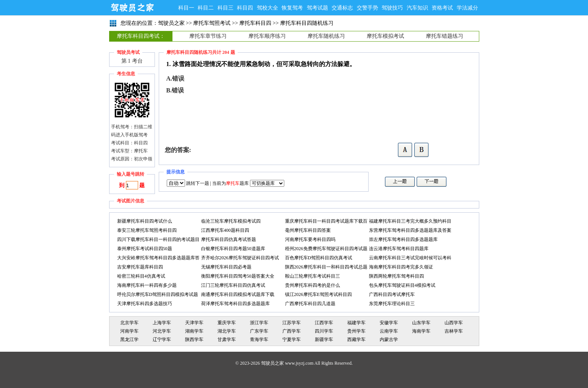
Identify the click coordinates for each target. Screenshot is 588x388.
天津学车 (194, 323)
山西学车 (454, 323)
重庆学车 (227, 323)
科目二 (206, 8)
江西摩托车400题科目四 (225, 230)
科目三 (226, 8)
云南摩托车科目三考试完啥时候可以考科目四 (410, 259)
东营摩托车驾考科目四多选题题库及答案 (410, 230)
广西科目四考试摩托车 (392, 294)
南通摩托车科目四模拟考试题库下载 (238, 294)
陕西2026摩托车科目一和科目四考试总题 (326, 267)
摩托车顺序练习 (267, 36)
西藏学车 (356, 339)
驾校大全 (267, 8)
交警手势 (367, 8)
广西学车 (292, 331)
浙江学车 (259, 323)
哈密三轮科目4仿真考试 (141, 276)
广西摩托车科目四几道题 (310, 304)
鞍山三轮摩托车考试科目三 (313, 276)
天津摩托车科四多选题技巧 (145, 304)
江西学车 (324, 323)
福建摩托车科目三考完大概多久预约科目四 (410, 222)
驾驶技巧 (392, 8)
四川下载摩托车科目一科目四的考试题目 (158, 239)
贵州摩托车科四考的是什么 (313, 285)
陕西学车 (194, 339)
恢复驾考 (292, 8)
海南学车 (421, 331)
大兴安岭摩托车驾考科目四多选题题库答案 (158, 259)
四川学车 (324, 331)
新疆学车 (324, 339)
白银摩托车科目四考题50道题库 (233, 249)
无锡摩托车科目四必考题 (226, 267)
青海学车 (259, 339)
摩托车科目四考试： (141, 36)
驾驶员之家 (132, 8)
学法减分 (467, 8)
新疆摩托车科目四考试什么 (145, 221)
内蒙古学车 (389, 340)
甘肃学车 (227, 339)
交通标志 (342, 8)
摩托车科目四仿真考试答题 (229, 239)
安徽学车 (389, 323)
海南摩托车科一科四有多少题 (147, 285)
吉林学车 (454, 331)
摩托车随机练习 (326, 36)
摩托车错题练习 (445, 36)
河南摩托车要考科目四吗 (310, 239)
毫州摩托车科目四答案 (308, 230)
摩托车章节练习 (208, 36)
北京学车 (129, 323)
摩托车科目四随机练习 (307, 23)
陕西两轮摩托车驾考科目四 (396, 276)
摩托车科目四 (255, 23)
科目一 (186, 8)
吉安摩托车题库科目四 (140, 267)
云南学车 (389, 331)
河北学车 (162, 331)
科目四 (245, 8)
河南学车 (129, 331)
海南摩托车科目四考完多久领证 (401, 267)
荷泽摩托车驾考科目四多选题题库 (235, 304)
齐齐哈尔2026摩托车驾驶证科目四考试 (240, 258)
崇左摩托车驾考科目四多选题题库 (403, 239)
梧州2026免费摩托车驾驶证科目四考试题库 (326, 250)
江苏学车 (292, 323)
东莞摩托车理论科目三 (392, 304)
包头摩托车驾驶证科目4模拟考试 (402, 285)
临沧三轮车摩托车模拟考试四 (231, 221)
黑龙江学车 (129, 340)
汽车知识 (417, 8)
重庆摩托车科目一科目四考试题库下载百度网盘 (326, 222)
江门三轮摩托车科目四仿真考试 (233, 285)
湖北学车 (227, 331)
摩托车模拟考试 (385, 36)
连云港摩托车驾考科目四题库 (399, 249)
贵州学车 (356, 331)
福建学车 (356, 323)
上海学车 (162, 323)
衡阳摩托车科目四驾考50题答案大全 (238, 276)
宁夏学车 (292, 339)
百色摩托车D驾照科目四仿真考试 (319, 258)
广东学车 (259, 331)
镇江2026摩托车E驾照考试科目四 (318, 294)
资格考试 (442, 8)
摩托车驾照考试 (212, 23)
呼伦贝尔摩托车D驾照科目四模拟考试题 (158, 294)
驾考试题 (317, 8)
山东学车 (421, 323)
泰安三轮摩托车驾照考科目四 (147, 230)
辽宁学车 (162, 339)
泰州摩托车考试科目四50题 (145, 249)
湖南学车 (194, 331)
